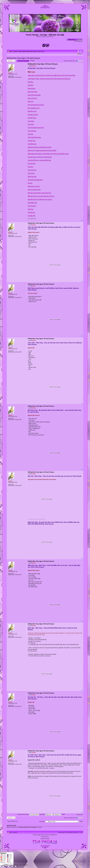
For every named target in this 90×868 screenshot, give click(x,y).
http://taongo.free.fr (45, 837)
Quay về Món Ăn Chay (13, 821)
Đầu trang (82, 220)
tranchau (34, 66)
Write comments (11, 61)
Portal (11, 51)
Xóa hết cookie (69, 832)
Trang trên (72, 61)
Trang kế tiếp (79, 815)
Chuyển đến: (42, 821)
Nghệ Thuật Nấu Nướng (24, 51)
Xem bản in (78, 51)
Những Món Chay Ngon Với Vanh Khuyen (23, 58)
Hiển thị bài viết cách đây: (28, 814)
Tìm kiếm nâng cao (78, 41)
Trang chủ (15, 51)
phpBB (39, 835)
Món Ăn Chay (41, 51)
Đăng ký (81, 54)
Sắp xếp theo (46, 814)
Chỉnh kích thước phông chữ (81, 51)
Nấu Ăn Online (34, 51)
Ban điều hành (62, 832)
